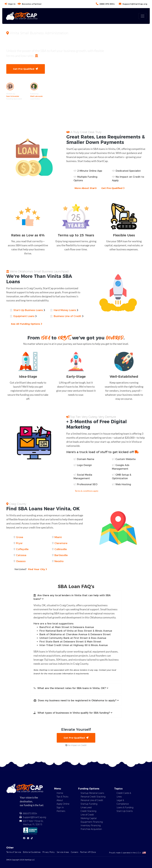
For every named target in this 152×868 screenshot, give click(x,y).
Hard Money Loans (65, 310)
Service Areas (63, 852)
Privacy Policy (49, 852)
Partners (61, 811)
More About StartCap (89, 188)
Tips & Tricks (62, 797)
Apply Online (63, 804)
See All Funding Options (27, 324)
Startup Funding (89, 804)
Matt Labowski (36, 96)
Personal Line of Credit (92, 800)
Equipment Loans (24, 316)
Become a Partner (32, 4)
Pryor (19, 543)
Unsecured (86, 808)
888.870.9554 (30, 814)
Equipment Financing (92, 822)
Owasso (21, 561)
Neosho (59, 561)
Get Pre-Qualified (26, 69)
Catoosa (21, 555)
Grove (20, 537)
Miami (58, 537)
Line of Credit (87, 815)
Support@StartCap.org (135, 4)
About (60, 800)
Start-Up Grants (125, 811)
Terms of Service (14, 852)
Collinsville (61, 549)
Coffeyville (22, 549)
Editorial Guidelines (32, 852)
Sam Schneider (13, 96)
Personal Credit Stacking (93, 797)
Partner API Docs (88, 852)
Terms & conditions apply (87, 491)
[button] (76, 597)
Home (60, 793)
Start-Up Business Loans (28, 310)
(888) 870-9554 (107, 4)
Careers (74, 852)
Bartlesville (61, 555)
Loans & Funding (125, 808)
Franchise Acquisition (91, 829)
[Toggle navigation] (143, 16)
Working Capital (89, 818)
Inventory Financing (91, 826)
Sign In (12, 4)
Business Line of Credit (68, 316)
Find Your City (31, 569)
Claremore (61, 543)
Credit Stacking (88, 811)
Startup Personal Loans (92, 793)
